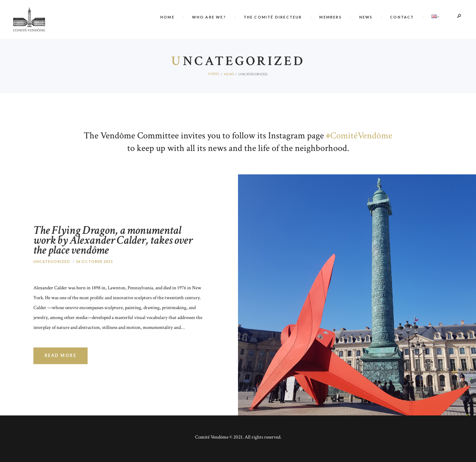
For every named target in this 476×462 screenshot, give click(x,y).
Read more (61, 369)
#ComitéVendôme (359, 134)
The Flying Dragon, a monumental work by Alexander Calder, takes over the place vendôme (114, 239)
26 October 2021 (94, 275)
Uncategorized (52, 275)
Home (214, 72)
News (229, 72)
